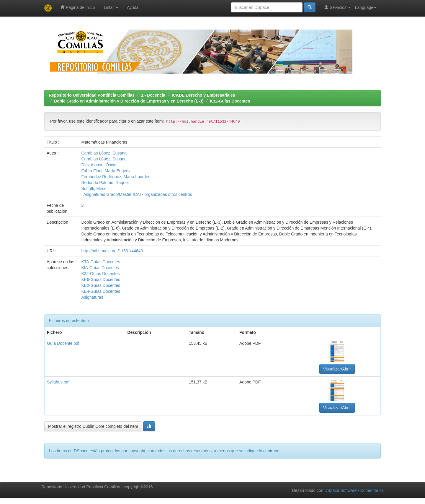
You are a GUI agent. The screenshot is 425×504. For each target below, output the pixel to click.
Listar (111, 7)
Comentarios (372, 490)
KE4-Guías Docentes (101, 291)
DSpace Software (340, 490)
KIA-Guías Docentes (100, 268)
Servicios (337, 7)
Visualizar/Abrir (337, 369)
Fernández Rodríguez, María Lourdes (116, 177)
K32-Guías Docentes (230, 101)
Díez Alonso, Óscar (99, 165)
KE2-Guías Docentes (101, 285)
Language (366, 7)
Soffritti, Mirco (94, 188)
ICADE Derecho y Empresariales (203, 95)
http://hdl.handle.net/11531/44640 (112, 251)
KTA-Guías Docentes (100, 262)
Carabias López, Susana (104, 153)
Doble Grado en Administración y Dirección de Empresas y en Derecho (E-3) (129, 101)
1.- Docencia (153, 95)
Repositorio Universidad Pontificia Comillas (92, 95)
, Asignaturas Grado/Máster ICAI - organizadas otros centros (137, 194)
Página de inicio (78, 7)
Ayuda (133, 7)
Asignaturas (92, 297)
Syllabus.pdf (58, 382)
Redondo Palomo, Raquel (105, 183)
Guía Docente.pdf (63, 343)
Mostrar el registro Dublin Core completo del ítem (93, 426)
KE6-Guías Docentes (101, 279)
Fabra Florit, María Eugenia (106, 171)
